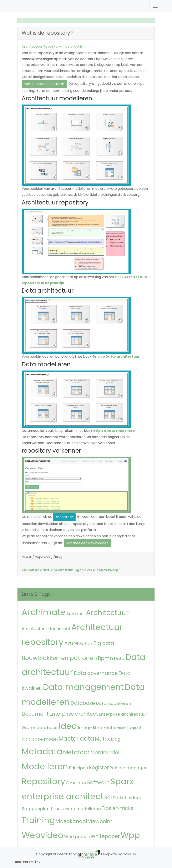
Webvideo (42, 835)
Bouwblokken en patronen (59, 658)
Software (98, 782)
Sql (108, 797)
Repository (44, 781)
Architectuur (107, 613)
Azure (71, 643)
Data (119, 659)
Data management (83, 687)
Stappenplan (36, 809)
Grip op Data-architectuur (116, 356)
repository (64, 517)
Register (99, 768)
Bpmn (105, 658)
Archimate (44, 612)
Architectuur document (46, 629)
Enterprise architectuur (123, 714)
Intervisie (116, 728)
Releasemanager (128, 768)
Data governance (96, 673)
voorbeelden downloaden (87, 543)
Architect (76, 614)
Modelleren (45, 766)
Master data (76, 739)
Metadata (42, 751)
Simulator (76, 783)
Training (38, 820)
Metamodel (105, 753)
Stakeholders (127, 798)
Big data (104, 643)
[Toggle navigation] (155, 6)
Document (35, 714)
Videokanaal (71, 821)
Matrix (102, 739)
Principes (78, 768)
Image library (92, 728)
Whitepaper (105, 836)
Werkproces (77, 837)
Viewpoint (100, 821)
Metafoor (76, 752)
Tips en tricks (117, 808)
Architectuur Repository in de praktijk (52, 46)
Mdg (116, 739)
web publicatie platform (44, 84)
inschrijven (34, 530)
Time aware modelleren (76, 809)
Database (83, 703)
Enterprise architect (74, 714)
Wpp (130, 835)
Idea (68, 726)
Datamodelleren (113, 703)
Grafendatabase (40, 728)
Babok (86, 644)
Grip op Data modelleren (115, 431)
